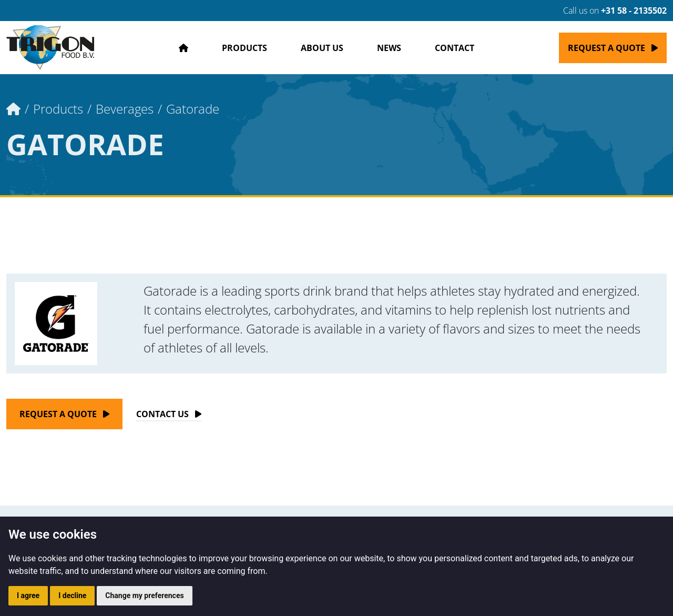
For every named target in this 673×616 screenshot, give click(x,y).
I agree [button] (28, 595)
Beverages (125, 109)
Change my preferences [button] (144, 595)
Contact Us (162, 414)
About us (322, 48)
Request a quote (606, 48)
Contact (455, 48)
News (389, 48)
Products (244, 48)
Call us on (609, 11)
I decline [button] (72, 595)
